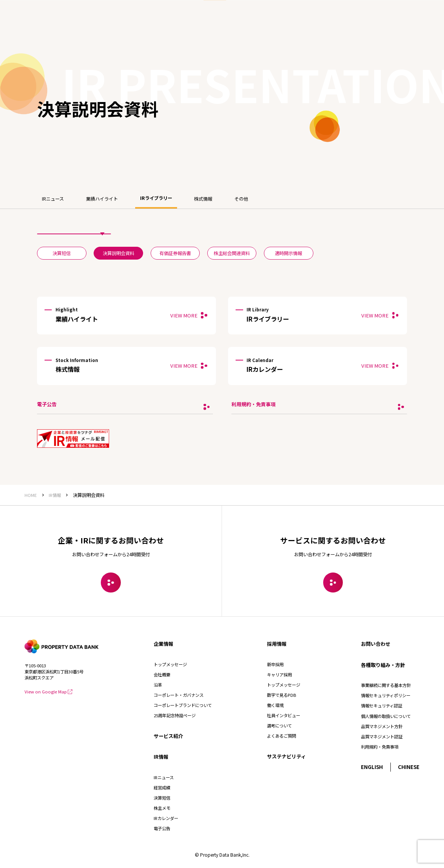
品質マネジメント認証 (382, 736)
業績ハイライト (102, 199)
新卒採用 (275, 664)
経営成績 (162, 788)
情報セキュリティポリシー (386, 695)
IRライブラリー (156, 198)
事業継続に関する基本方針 (386, 685)
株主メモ (162, 808)
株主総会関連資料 (232, 253)
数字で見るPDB (281, 695)
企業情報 (163, 644)
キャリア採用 (279, 675)
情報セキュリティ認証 (382, 706)
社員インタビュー (284, 715)
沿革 (158, 685)
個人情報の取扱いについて (386, 716)
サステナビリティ (286, 756)
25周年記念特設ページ (175, 715)
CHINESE (409, 767)
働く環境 (275, 705)
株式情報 (203, 199)
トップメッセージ (170, 664)
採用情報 (277, 644)
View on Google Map (49, 692)
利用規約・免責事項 (380, 747)
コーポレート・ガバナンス (179, 695)
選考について (279, 726)
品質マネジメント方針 (382, 726)
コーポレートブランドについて (183, 705)
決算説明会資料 (119, 253)
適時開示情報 (288, 253)
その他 (241, 199)
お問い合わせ (376, 644)
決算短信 (62, 253)
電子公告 (162, 828)
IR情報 (161, 757)
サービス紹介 (168, 736)
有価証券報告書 (175, 253)
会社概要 (162, 675)
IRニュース (53, 199)
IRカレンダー (166, 818)
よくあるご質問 (281, 736)
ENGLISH (372, 767)
